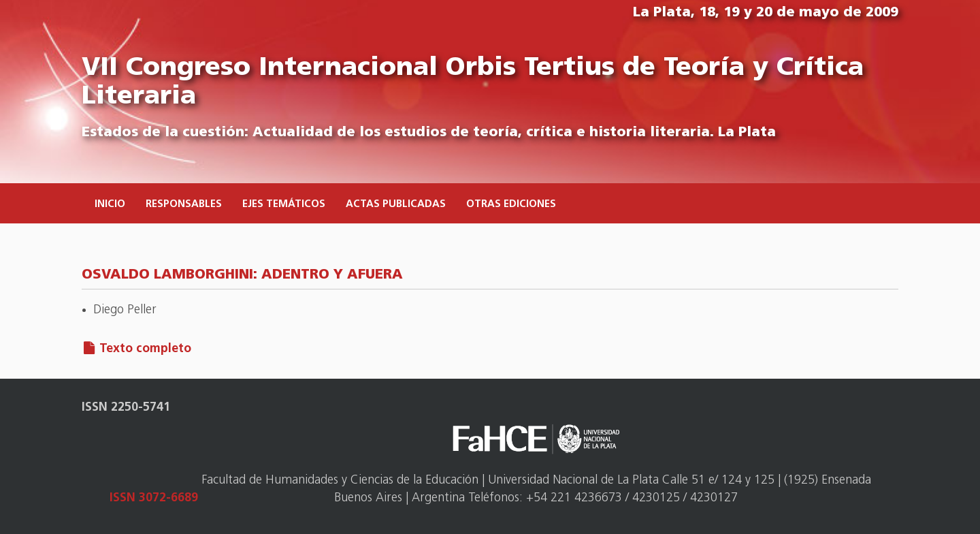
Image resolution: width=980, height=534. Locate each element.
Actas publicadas (396, 205)
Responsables (184, 205)
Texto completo (145, 349)
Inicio (110, 205)
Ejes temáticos (284, 205)
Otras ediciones (511, 205)
